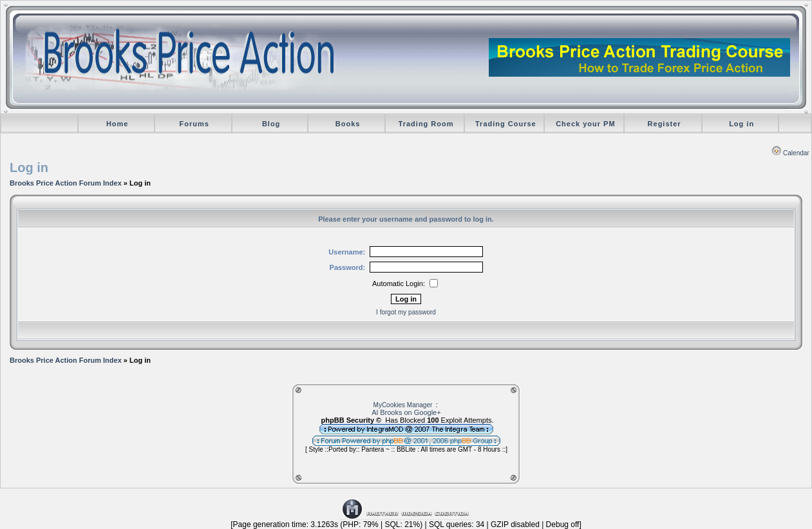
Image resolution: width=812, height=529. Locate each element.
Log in (741, 124)
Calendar (790, 153)
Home (118, 124)
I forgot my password (406, 312)
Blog (271, 124)
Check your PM (585, 124)
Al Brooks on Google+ (406, 412)
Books (348, 124)
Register (665, 124)
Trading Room (426, 124)
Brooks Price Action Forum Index (66, 183)
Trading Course (506, 124)
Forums (194, 124)
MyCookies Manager (403, 405)
